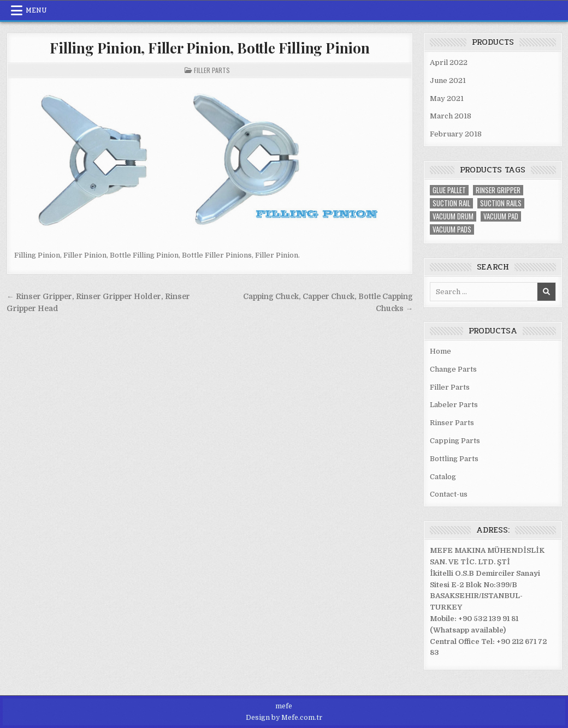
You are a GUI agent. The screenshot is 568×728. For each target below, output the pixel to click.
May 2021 (447, 99)
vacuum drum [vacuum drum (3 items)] (453, 216)
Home (440, 351)
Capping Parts (455, 441)
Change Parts (453, 369)
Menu (36, 10)
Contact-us (449, 494)
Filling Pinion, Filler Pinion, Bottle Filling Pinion (210, 48)
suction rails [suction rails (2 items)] (501, 203)
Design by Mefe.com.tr (284, 718)
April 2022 (449, 62)
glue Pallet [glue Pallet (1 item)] (449, 190)
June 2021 (448, 80)
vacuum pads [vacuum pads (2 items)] (452, 229)
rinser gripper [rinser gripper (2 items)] (498, 190)
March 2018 (451, 116)
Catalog (443, 477)
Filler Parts (212, 70)
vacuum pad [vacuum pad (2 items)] (501, 216)
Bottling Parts (454, 459)
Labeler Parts (454, 405)
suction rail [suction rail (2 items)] (451, 203)
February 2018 (456, 134)
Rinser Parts (452, 423)
